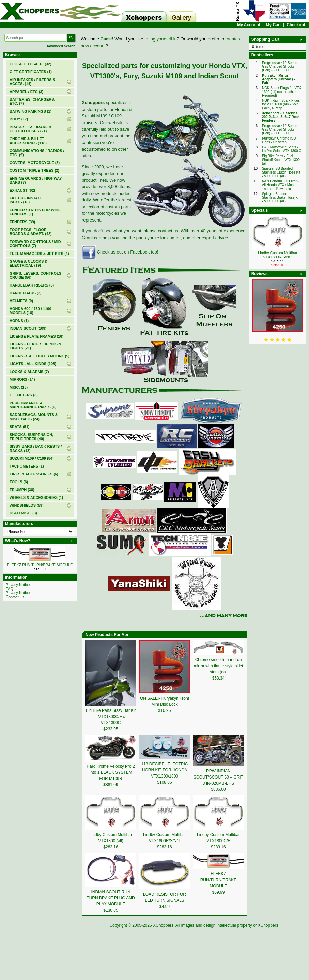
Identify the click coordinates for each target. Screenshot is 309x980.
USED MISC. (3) (23, 513)
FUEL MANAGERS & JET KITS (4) (39, 254)
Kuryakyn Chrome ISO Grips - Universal (279, 140)
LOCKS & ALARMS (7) (29, 372)
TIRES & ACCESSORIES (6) (34, 474)
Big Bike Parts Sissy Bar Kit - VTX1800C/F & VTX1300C (111, 717)
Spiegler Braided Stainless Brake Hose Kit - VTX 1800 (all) (281, 198)
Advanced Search (61, 46)
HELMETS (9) (21, 301)
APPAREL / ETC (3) (26, 92)
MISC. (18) (19, 387)
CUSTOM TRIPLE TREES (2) (34, 170)
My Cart (274, 25)
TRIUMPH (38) (22, 490)
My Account (249, 25)
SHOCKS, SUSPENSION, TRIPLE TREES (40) (31, 437)
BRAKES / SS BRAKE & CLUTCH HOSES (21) (30, 129)
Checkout (296, 25)
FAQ (10, 589)
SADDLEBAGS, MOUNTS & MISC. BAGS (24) (34, 417)
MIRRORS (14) (22, 379)
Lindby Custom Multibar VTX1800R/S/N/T (278, 255)
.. (253, 335)
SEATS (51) (19, 427)
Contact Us (15, 597)
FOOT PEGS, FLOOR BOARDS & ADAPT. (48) (31, 232)
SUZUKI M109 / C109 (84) (32, 458)
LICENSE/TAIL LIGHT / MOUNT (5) (40, 356)
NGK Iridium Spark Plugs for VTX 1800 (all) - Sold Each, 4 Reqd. (281, 104)
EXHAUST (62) (22, 190)
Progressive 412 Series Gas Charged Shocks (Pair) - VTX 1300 (280, 67)
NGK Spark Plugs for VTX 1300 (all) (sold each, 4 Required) (282, 92)
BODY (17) (19, 119)
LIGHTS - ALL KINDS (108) (33, 364)
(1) (31, 72)
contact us (168, 231)
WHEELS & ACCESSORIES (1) (36, 497)
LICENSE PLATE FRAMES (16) (36, 336)
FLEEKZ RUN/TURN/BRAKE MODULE (40, 565)
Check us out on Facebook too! (120, 252)
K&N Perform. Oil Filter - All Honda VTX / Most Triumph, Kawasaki (280, 185)
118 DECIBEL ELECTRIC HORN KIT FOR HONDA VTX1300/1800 (165, 770)
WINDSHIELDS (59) (27, 505)
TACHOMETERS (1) (27, 466)
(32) (30, 64)
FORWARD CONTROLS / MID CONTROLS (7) (35, 244)
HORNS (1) (19, 321)
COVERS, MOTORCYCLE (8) (35, 163)
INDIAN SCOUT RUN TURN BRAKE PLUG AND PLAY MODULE (111, 898)
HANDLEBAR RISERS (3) (32, 285)
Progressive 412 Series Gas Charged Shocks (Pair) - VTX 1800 (280, 129)
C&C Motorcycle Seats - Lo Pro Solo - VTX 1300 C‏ (282, 149)
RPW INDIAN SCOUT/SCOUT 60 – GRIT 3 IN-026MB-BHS (218, 777)
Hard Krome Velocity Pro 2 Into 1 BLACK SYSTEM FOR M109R (111, 772)
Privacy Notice (18, 585)
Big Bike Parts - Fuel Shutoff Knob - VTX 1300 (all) (281, 160)
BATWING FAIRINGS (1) (30, 111)
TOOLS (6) (19, 482)
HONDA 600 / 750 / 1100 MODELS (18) (30, 311)
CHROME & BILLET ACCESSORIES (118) (28, 141)
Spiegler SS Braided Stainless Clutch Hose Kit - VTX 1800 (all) (281, 172)
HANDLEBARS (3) (26, 293)
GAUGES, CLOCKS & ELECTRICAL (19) (28, 263)
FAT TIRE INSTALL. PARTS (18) (27, 200)
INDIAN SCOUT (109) (28, 328)
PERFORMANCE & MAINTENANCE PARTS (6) (33, 405)
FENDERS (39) (22, 222)
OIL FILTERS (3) (24, 395)
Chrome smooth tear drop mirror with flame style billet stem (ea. (219, 666)
